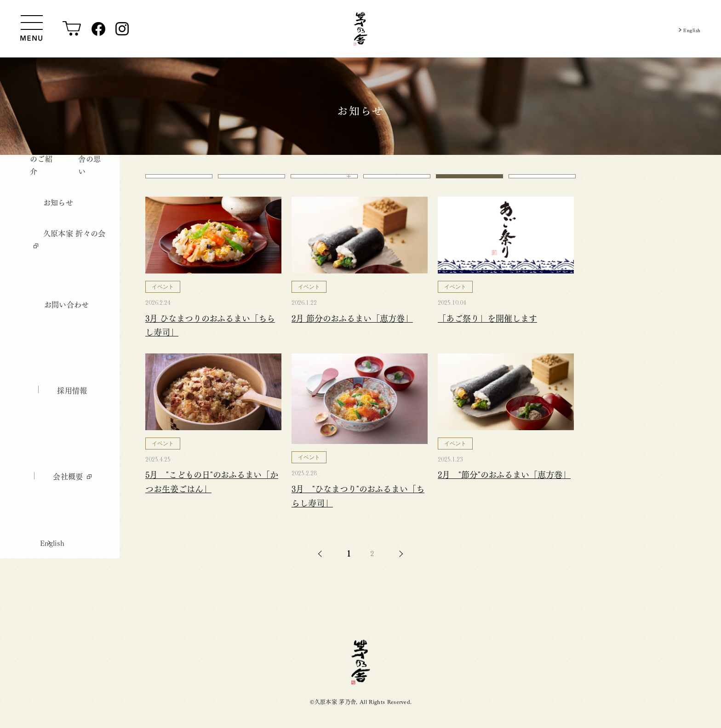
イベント (469, 182)
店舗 (324, 182)
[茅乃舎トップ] (360, 29)
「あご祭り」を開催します (487, 330)
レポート (542, 182)
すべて (179, 182)
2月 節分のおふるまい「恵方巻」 (352, 330)
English (689, 29)
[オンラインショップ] (72, 29)
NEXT (400, 566)
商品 (252, 182)
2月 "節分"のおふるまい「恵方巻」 (504, 486)
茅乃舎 (361, 674)
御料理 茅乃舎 (397, 182)
